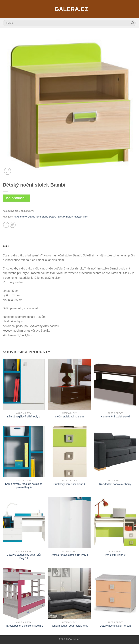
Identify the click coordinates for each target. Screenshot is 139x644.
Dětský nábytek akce (77, 217)
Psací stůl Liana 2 (115, 555)
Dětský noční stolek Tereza (115, 626)
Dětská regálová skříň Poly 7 (24, 417)
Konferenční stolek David (115, 417)
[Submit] (132, 23)
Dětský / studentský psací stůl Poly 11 (24, 556)
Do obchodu (16, 198)
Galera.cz (69, 9)
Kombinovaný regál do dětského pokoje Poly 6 (24, 486)
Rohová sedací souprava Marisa (69, 626)
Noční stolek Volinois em (70, 417)
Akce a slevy (20, 217)
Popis (6, 246)
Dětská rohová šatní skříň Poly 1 (69, 555)
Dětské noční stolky (38, 217)
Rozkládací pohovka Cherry (115, 484)
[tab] (6, 246)
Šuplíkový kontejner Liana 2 (70, 484)
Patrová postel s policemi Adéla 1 (24, 626)
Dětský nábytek (57, 217)
